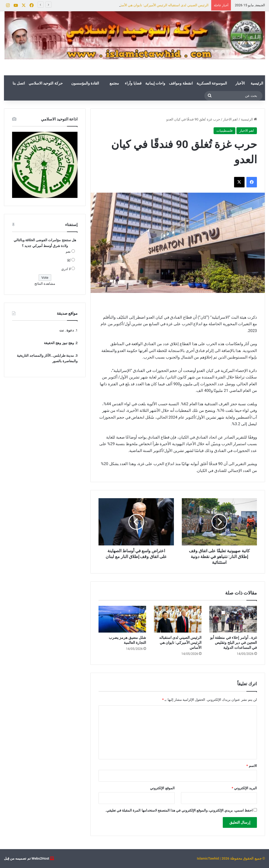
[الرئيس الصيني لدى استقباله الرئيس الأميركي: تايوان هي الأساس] (178, 619)
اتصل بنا (19, 83)
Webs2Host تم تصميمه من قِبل (27, 858)
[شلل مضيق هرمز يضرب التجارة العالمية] (122, 619)
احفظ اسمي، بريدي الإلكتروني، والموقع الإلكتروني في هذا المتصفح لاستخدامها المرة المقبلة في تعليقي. (179, 810)
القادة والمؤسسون (85, 83)
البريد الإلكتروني (244, 788)
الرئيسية (257, 83)
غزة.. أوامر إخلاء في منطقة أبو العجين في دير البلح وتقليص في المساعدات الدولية (234, 643)
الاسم (252, 766)
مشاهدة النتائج (45, 284)
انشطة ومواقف (181, 83)
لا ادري (66, 269)
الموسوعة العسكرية (212, 83)
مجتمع (114, 83)
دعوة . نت (67, 330)
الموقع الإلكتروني (162, 788)
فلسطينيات (224, 131)
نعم (68, 252)
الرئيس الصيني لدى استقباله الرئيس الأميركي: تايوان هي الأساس (162, 5)
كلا (69, 260)
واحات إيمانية (155, 83)
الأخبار (240, 83)
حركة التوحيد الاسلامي (46, 83)
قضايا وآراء (133, 83)
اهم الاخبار (230, 119)
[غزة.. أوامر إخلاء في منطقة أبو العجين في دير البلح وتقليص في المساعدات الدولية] (233, 619)
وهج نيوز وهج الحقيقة (59, 343)
